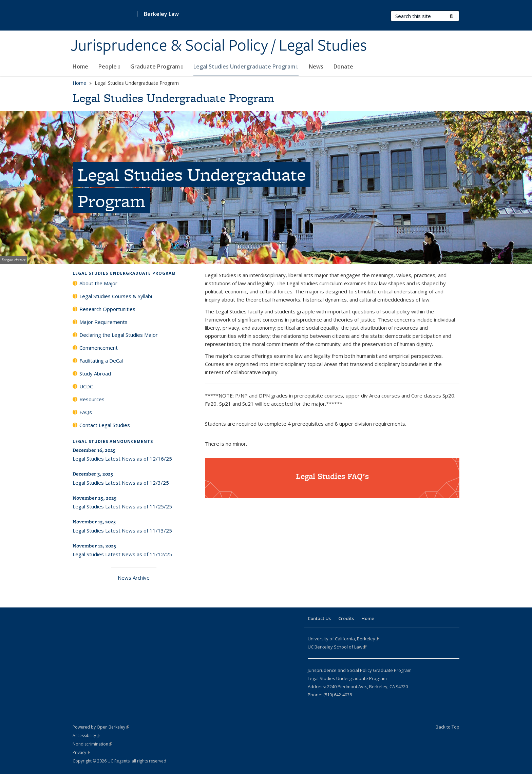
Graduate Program (157, 66)
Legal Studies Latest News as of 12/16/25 (122, 459)
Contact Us (319, 618)
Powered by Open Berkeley (101, 727)
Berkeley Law (161, 14)
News (316, 66)
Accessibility (86, 736)
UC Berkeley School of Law (337, 647)
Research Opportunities (107, 309)
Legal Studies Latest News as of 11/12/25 (122, 554)
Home (80, 66)
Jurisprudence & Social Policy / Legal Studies (219, 45)
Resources (92, 399)
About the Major (98, 283)
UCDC (86, 386)
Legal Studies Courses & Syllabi (116, 296)
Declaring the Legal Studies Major (119, 335)
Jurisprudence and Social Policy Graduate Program (360, 670)
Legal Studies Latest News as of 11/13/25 (122, 530)
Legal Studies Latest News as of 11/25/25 (122, 506)
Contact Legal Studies (105, 425)
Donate (343, 66)
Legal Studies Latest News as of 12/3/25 (121, 483)
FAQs (86, 412)
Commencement (99, 348)
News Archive (134, 578)
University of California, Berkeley (344, 639)
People (109, 66)
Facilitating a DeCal (101, 361)
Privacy (81, 752)
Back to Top (448, 727)
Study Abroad (95, 373)
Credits (346, 618)
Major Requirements (103, 322)
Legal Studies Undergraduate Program (246, 66)
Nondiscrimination (92, 744)
